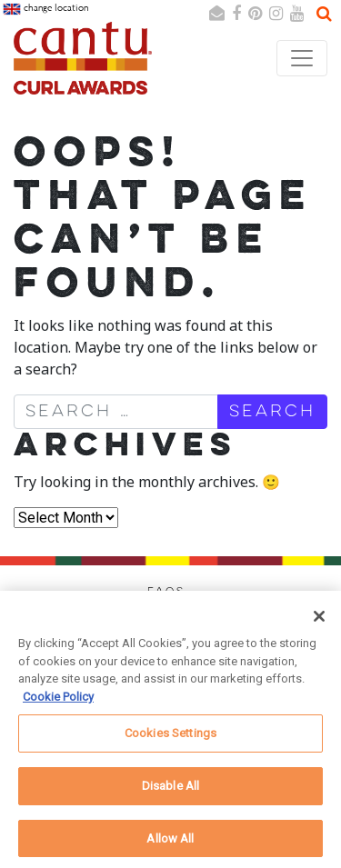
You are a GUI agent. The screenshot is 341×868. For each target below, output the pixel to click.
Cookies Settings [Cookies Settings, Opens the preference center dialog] (170, 740)
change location (45, 9)
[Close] (319, 624)
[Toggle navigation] (302, 58)
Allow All (170, 845)
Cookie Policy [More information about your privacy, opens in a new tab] (58, 703)
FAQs (166, 592)
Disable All (170, 792)
